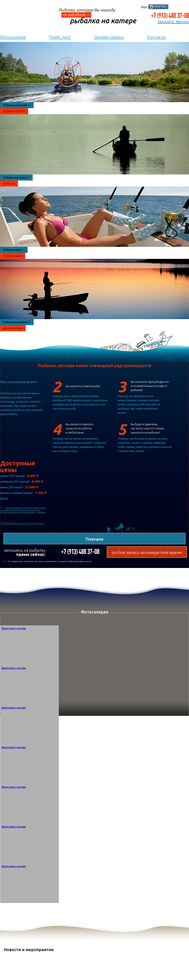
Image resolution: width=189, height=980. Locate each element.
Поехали (94, 539)
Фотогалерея (13, 37)
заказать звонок (173, 22)
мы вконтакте (154, 7)
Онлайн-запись (109, 37)
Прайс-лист (60, 37)
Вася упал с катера (14, 628)
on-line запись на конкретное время (147, 552)
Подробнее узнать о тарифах (22, 523)
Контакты (156, 37)
